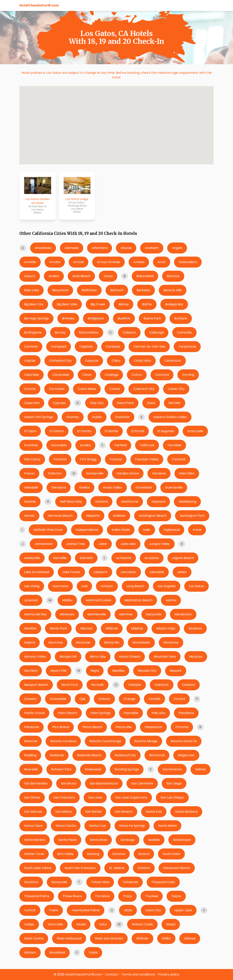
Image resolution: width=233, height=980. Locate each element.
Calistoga (156, 332)
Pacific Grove (34, 713)
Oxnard (179, 699)
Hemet (29, 516)
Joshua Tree (75, 544)
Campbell (59, 347)
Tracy (127, 896)
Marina (171, 600)
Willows (190, 938)
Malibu (67, 600)
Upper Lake (183, 910)
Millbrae (112, 628)
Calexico (129, 332)
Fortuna (116, 459)
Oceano (30, 699)
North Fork (70, 685)
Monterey (171, 642)
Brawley (68, 318)
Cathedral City (60, 361)
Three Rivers (72, 896)
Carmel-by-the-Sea (149, 347)
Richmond (157, 755)
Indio (147, 530)
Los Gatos (196, 586)
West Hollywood (69, 938)
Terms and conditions (138, 974)
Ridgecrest (186, 755)
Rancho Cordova (63, 741)
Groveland (144, 487)
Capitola (86, 347)
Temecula (130, 882)
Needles (118, 671)
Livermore (60, 586)
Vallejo (29, 924)
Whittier (142, 938)
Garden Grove (128, 473)
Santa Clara (33, 826)
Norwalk (98, 685)
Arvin (162, 262)
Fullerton (55, 473)
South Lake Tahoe (38, 868)
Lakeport (101, 572)
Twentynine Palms (86, 910)
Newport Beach (36, 685)
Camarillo (184, 332)
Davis (151, 403)
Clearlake (32, 375)
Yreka (93, 953)
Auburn (30, 276)
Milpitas (137, 628)
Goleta (84, 487)
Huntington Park (192, 516)
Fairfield (120, 445)
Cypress (59, 403)
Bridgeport (96, 318)
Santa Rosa (98, 840)
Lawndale (157, 572)
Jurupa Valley (159, 544)
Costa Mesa (87, 389)
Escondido (59, 445)
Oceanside (58, 699)
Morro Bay (98, 657)
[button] (81, 148)
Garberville (95, 473)
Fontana (60, 459)
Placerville (123, 727)
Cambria (31, 347)
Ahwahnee (43, 248)
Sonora (144, 854)
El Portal (138, 431)
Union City (153, 910)
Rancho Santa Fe (184, 741)
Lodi (84, 586)
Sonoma (119, 854)
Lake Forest (71, 572)
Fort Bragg (88, 459)
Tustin (54, 910)
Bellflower (89, 290)
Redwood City (125, 755)
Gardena (159, 473)
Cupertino (32, 403)
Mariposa (67, 614)
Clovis (87, 375)
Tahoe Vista (100, 882)
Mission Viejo (166, 628)
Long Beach (135, 586)
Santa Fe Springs (132, 826)
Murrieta (31, 671)
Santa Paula (67, 840)
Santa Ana (154, 812)
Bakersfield (145, 276)
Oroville (154, 699)
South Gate (171, 854)
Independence (87, 530)
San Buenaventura (104, 783)
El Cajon (30, 431)
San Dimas (32, 797)
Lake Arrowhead (37, 572)
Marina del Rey (35, 614)
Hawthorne (130, 502)
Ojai (82, 699)
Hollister (119, 516)
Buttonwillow (89, 332)
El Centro (57, 431)
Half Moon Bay (71, 502)
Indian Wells (121, 530)
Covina (115, 389)
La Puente (124, 558)
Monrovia (56, 642)
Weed (171, 924)
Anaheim (152, 248)
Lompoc (107, 586)
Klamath (86, 558)
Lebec (182, 572)
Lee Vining (32, 586)
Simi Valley (65, 854)
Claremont (173, 361)
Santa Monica (35, 840)
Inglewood (172, 530)
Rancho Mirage (146, 741)
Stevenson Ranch (177, 868)
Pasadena (186, 713)
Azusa (108, 276)
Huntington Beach (153, 516)
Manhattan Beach (138, 600)
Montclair (83, 642)
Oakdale (135, 685)
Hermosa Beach (60, 516)
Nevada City (147, 671)
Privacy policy (169, 974)
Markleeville (97, 614)
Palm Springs (100, 713)
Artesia (139, 262)
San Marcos (33, 812)
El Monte (111, 431)
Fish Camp (32, 459)
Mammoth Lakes (98, 600)
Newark (176, 671)
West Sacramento (109, 938)
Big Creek (98, 304)
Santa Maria (167, 826)
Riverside (31, 769)
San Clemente (142, 783)
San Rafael (93, 812)
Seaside (154, 840)
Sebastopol (182, 840)
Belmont (117, 290)
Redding (30, 755)
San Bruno (69, 783)
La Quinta (152, 558)
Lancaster (129, 572)
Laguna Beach (183, 558)
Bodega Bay (174, 304)
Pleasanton (153, 727)
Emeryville (195, 431)
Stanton (144, 868)
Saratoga (128, 840)
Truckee (152, 896)
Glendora (59, 487)
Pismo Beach (92, 727)
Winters (30, 953)
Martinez (126, 614)
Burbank (181, 318)
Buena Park (152, 318)
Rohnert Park (61, 769)
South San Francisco (80, 868)
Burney (60, 332)
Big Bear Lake (67, 304)
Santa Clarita (66, 826)
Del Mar (175, 403)
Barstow (173, 276)
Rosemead (93, 769)
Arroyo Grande (108, 262)
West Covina (34, 938)
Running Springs (127, 769)
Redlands (57, 755)
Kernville (60, 558)
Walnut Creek (142, 924)
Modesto (195, 628)
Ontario (104, 699)
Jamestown (44, 544)
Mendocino (183, 614)
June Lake (128, 544)
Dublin (97, 417)
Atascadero (188, 262)
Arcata (55, 262)
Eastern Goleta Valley (170, 417)
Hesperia (93, 516)
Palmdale (131, 713)
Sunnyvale (59, 882)
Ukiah (128, 910)
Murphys (196, 657)
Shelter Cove (34, 854)
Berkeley (143, 290)
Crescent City (144, 389)
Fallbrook (147, 445)
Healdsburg (187, 502)
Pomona (182, 727)
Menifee (30, 628)
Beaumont (60, 290)
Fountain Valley (147, 459)
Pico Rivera (61, 727)
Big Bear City (34, 304)
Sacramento (172, 769)
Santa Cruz (98, 826)
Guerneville (174, 487)
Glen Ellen (187, 473)
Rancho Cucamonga (105, 741)
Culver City (176, 389)
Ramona (31, 741)
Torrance (102, 896)
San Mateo (64, 812)
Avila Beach (81, 276)
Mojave (30, 642)
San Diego (174, 783)
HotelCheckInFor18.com (39, 5)
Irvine (197, 530)
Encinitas (31, 445)
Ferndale (174, 445)
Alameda (72, 248)
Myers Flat (59, 671)
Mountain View (165, 657)
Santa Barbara (186, 812)
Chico (116, 361)
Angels (177, 248)
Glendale (31, 487)
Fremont (179, 459)
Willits (166, 938)
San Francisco (64, 797)
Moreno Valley (35, 657)
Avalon (54, 276)
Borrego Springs (36, 318)
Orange (129, 699)
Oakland (189, 685)
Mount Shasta (130, 657)
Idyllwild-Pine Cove (48, 530)
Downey (73, 417)
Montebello (141, 642)
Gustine (30, 502)
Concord (162, 375)
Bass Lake (32, 290)
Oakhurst (162, 685)
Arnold (79, 262)
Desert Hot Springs (39, 417)
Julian (103, 544)
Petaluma (32, 727)
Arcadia (30, 262)
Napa (95, 671)
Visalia (81, 924)
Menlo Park (58, 628)
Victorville (55, 924)
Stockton (31, 882)
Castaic (30, 361)
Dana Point (125, 403)
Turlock (30, 910)
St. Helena (117, 868)
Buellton (124, 318)
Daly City (97, 403)
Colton (137, 375)
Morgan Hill (68, 657)
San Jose (95, 797)
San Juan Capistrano (131, 797)
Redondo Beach (89, 755)
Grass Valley (113, 487)
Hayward (158, 502)
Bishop (124, 304)
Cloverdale (61, 375)
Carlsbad (113, 347)
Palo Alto (158, 713)
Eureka (85, 445)
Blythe (147, 304)
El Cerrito (84, 431)
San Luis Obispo (172, 797)
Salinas (200, 769)
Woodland (57, 953)
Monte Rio (112, 642)
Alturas (126, 248)
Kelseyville (32, 558)
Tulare (176, 896)
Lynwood (31, 600)
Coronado (57, 389)
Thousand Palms (37, 896)
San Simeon (124, 812)
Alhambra (100, 248)
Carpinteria (187, 347)
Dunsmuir (122, 417)
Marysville (154, 614)
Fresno (29, 473)
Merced (86, 628)
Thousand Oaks (163, 882)
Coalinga (112, 375)
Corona (30, 389)
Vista (103, 924)
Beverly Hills (173, 290)
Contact (112, 974)
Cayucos (92, 361)
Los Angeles (167, 586)
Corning (188, 375)
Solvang (93, 854)
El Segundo (166, 431)
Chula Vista (142, 361)
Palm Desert (68, 713)
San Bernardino (36, 783)
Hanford (101, 502)
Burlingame (33, 332)
